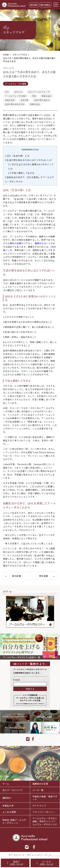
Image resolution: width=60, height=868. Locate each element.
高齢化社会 (35, 104)
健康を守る (40, 243)
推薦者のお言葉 (40, 784)
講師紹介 (7, 798)
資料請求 (34, 5)
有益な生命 (10, 100)
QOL (7, 92)
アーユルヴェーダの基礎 (16, 84)
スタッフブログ (20, 55)
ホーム (6, 784)
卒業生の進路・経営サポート (45, 798)
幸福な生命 (46, 96)
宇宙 (34, 96)
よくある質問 (9, 812)
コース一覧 (38, 790)
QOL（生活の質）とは (17, 156)
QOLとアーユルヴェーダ (39, 92)
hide (36, 149)
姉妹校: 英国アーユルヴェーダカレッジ (14, 821)
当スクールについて (13, 790)
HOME (6, 55)
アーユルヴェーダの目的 (16, 96)
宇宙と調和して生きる (21, 173)
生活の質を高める (42, 100)
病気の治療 (15, 243)
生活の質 (24, 100)
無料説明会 (45, 5)
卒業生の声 (8, 806)
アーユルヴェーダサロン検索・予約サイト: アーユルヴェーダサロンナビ (45, 821)
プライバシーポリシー (44, 812)
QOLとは (18, 92)
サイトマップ (39, 806)
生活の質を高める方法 (15, 104)
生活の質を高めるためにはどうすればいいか (28, 160)
